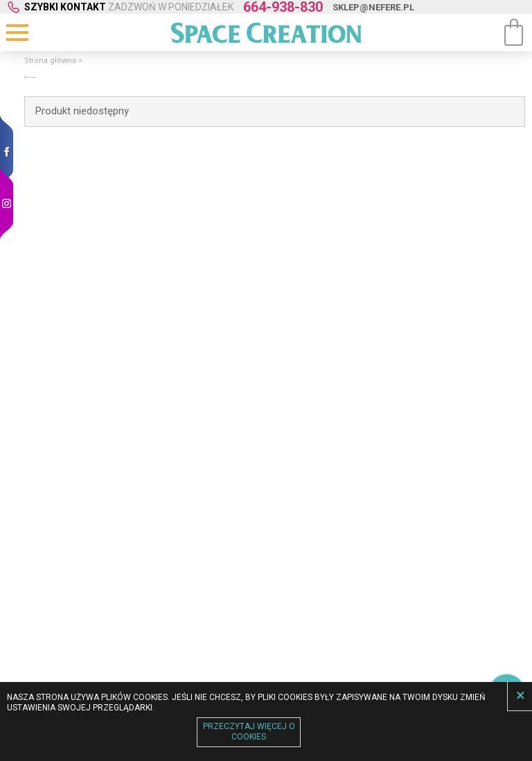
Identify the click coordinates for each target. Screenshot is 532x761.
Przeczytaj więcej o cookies (249, 732)
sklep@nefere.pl (373, 7)
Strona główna (50, 61)
